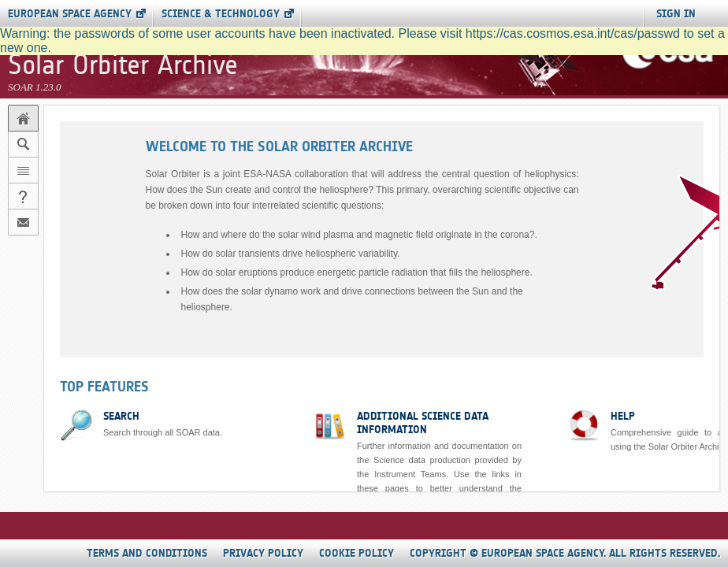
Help (623, 416)
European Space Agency (70, 14)
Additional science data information (423, 423)
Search (121, 416)
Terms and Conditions (147, 553)
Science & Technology (221, 14)
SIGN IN (676, 14)
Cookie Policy (357, 553)
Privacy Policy (263, 553)
